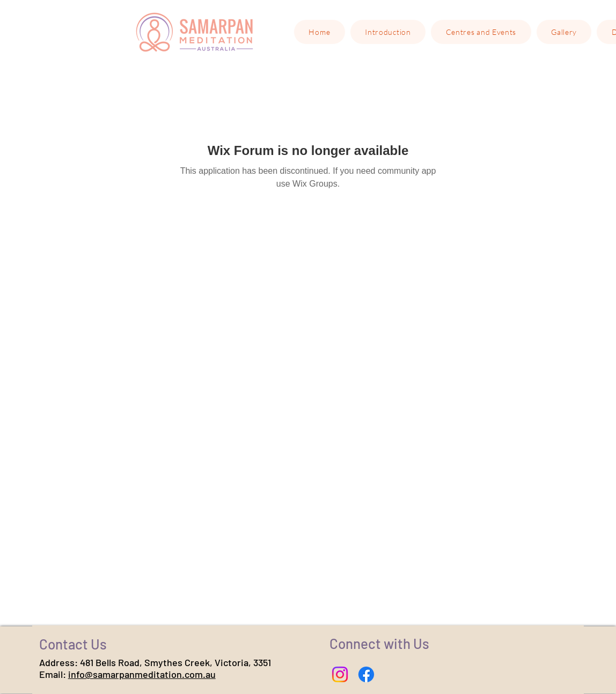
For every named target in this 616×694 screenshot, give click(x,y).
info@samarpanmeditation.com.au (142, 674)
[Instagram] (340, 674)
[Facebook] (366, 674)
